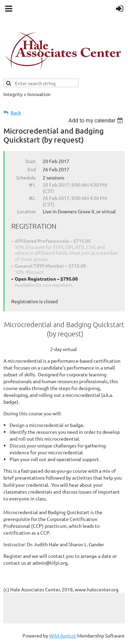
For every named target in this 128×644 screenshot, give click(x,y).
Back (16, 113)
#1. (32, 185)
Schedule (26, 177)
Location (26, 211)
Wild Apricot (63, 635)
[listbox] (96, 120)
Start (31, 161)
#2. (32, 198)
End (32, 169)
